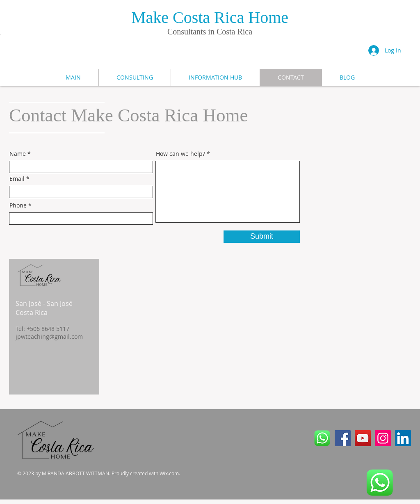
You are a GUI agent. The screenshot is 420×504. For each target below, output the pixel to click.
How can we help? (180, 154)
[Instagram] (383, 438)
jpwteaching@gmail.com (49, 336)
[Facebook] (343, 438)
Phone (18, 205)
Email (17, 179)
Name (18, 154)
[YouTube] (363, 438)
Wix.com (169, 473)
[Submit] (262, 237)
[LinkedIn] (403, 438)
